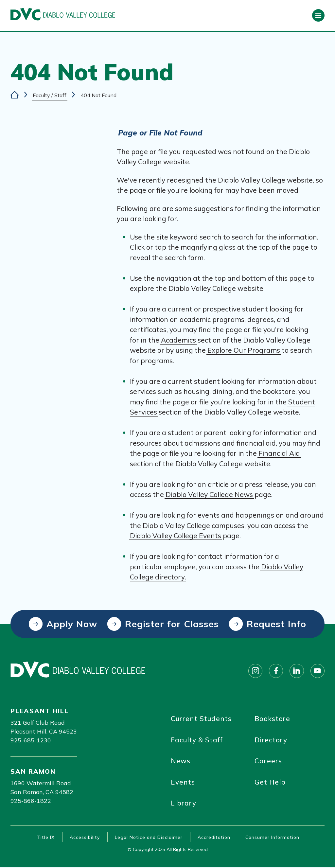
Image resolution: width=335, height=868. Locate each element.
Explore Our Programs (244, 350)
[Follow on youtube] (317, 671)
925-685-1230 (31, 740)
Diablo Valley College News (209, 495)
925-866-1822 (31, 801)
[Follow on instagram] (255, 671)
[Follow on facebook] (275, 671)
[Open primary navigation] (318, 15)
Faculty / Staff (50, 95)
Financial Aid (279, 453)
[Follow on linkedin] (296, 671)
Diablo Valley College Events (176, 536)
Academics (178, 340)
